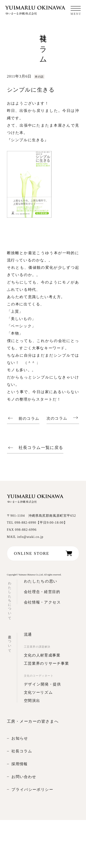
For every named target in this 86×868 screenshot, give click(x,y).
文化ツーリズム (38, 692)
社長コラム (22, 751)
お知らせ (20, 738)
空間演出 (32, 701)
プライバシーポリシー (32, 790)
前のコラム (29, 418)
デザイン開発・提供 (42, 684)
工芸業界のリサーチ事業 (46, 663)
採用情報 (20, 764)
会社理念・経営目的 (42, 592)
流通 (28, 634)
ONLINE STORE (32, 553)
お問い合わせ (24, 777)
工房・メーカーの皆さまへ (33, 721)
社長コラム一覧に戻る (41, 448)
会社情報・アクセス (42, 602)
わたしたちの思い (41, 581)
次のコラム (57, 418)
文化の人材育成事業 (42, 655)
